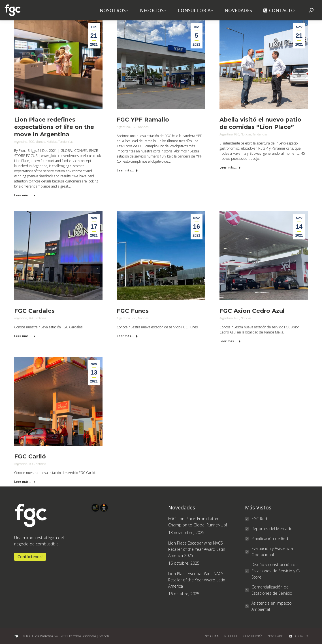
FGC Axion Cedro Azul (252, 311)
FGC (31, 142)
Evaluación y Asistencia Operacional (272, 551)
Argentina (21, 142)
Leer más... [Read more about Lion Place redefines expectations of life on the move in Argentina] (25, 195)
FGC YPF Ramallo (143, 120)
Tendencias (66, 142)
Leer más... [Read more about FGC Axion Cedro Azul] (230, 341)
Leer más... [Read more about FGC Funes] (127, 336)
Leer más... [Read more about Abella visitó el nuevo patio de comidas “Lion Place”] (230, 167)
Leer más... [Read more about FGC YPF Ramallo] (127, 170)
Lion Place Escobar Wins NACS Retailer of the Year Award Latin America (197, 580)
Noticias (52, 142)
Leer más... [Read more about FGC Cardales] (25, 336)
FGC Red (259, 519)
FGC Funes (133, 311)
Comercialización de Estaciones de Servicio (272, 590)
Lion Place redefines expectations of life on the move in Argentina (54, 127)
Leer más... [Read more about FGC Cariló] (25, 482)
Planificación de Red (270, 538)
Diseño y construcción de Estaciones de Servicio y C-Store (276, 571)
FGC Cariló (30, 456)
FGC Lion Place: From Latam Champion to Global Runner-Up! (198, 522)
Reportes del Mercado (272, 529)
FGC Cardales (34, 311)
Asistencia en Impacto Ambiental (272, 606)
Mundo (40, 142)
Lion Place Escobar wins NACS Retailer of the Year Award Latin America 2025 (197, 549)
